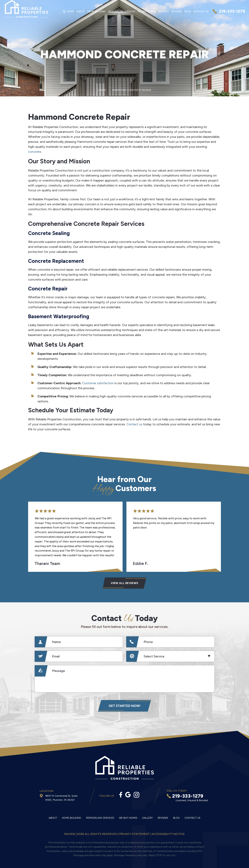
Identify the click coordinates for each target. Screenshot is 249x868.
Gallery (163, 11)
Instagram (137, 795)
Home (71, 11)
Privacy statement (134, 834)
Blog (188, 11)
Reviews (177, 11)
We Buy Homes (147, 11)
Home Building (97, 11)
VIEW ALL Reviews (124, 583)
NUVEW (70, 834)
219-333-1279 (232, 11)
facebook (121, 795)
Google (128, 795)
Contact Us (201, 11)
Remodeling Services (122, 11)
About (81, 11)
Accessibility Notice (168, 834)
